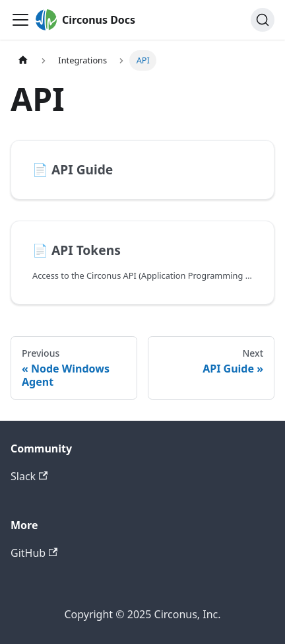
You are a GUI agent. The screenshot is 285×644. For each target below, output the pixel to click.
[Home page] (23, 60)
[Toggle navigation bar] (20, 20)
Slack (29, 476)
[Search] (263, 20)
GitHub (34, 553)
